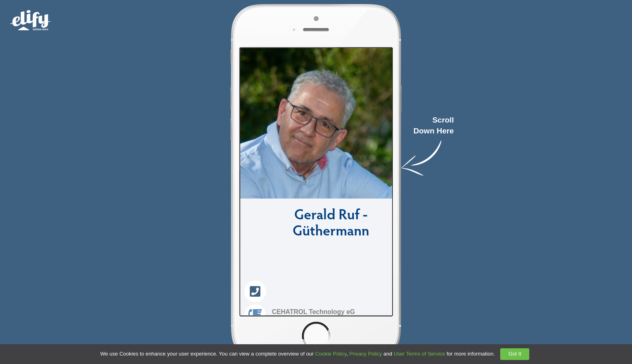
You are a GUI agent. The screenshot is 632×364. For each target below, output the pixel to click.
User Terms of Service (420, 354)
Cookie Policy (331, 354)
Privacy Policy (366, 354)
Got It (515, 354)
